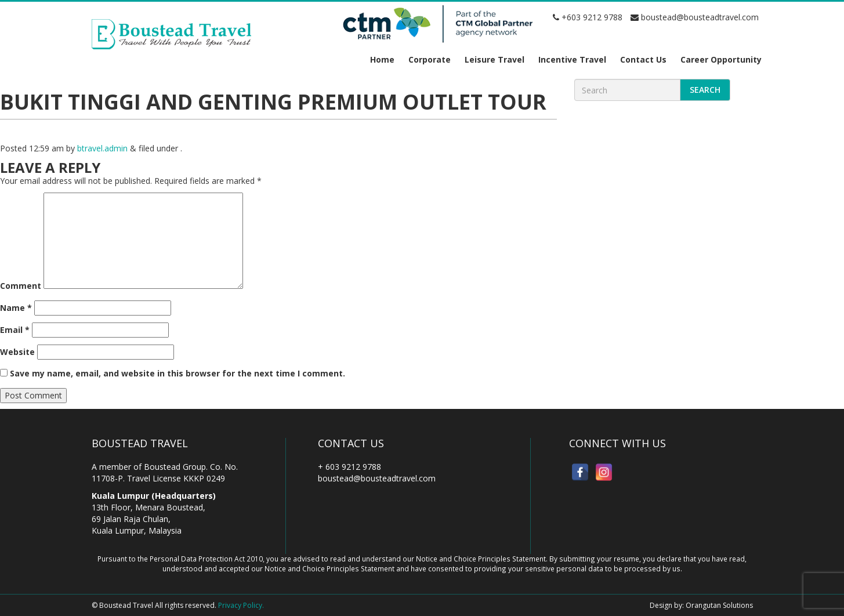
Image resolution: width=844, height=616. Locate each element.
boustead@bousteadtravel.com (695, 17)
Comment (21, 286)
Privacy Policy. (241, 605)
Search (705, 90)
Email (15, 330)
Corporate (430, 59)
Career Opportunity (721, 59)
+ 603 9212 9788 (349, 467)
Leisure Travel (495, 59)
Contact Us (643, 59)
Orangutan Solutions (719, 605)
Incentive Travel (572, 59)
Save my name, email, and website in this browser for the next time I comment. (178, 373)
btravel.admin (102, 148)
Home (382, 59)
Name (16, 308)
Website (17, 352)
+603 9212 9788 (588, 17)
